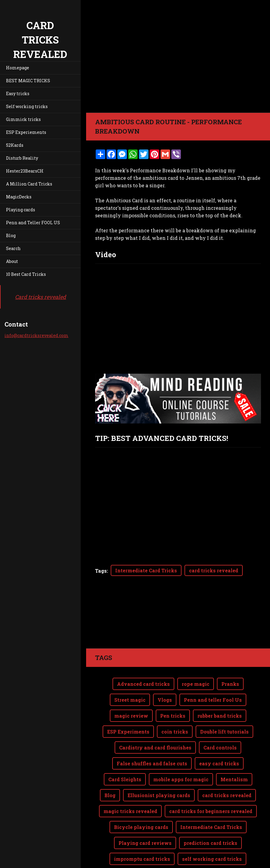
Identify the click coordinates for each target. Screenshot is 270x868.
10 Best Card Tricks (26, 274)
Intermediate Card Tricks (146, 570)
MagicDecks (19, 197)
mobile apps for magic (181, 779)
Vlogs (165, 700)
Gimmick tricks (23, 119)
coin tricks (175, 732)
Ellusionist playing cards (159, 795)
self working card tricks (212, 859)
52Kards (15, 145)
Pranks (230, 684)
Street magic (130, 700)
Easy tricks (18, 93)
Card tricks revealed (40, 297)
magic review (131, 716)
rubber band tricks (220, 716)
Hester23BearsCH (25, 171)
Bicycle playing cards (141, 827)
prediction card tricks (210, 843)
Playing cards (21, 210)
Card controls (220, 747)
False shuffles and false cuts (152, 763)
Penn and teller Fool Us (213, 700)
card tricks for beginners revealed (211, 811)
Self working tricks (27, 106)
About (12, 261)
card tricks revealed (214, 570)
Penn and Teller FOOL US (33, 223)
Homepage (18, 68)
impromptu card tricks (142, 859)
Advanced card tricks (143, 684)
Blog (11, 235)
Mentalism (234, 779)
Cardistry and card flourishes (155, 747)
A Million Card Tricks (29, 184)
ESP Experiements (26, 132)
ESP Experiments (128, 732)
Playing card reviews (145, 843)
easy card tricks (219, 763)
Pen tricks (173, 716)
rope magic (196, 684)
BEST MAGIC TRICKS (28, 81)
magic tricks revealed (130, 811)
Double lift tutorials (224, 732)
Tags (101, 571)
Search (13, 248)
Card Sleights (125, 779)
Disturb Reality (22, 158)
